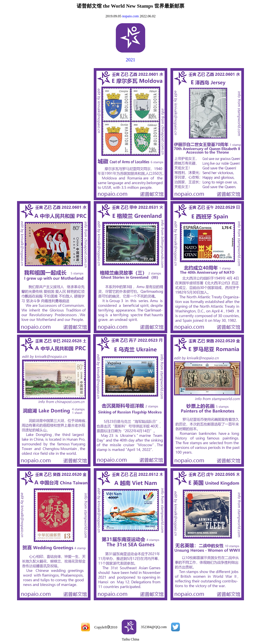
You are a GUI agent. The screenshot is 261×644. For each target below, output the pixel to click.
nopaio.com (130, 16)
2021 (130, 60)
